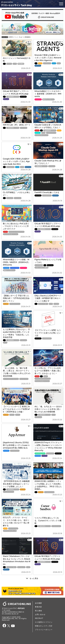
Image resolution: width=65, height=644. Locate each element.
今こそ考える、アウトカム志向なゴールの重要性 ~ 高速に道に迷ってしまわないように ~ (48, 371)
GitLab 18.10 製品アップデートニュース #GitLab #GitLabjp (48, 225)
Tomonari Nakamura (16, 232)
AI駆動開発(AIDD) (13, 97)
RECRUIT (39, 618)
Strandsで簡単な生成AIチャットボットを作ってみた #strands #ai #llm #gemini (48, 58)
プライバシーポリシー (44, 630)
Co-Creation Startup (11, 379)
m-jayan (52, 166)
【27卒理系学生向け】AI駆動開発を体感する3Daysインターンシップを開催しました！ (16, 484)
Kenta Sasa (24, 379)
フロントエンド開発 (41, 268)
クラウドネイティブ (41, 135)
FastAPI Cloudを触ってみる (47, 192)
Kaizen (38, 133)
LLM (15, 64)
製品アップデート (48, 99)
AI (4, 64)
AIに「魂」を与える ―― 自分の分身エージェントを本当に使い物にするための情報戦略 (48, 409)
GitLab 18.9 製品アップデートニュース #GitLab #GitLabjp (47, 558)
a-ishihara (39, 265)
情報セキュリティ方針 (44, 626)
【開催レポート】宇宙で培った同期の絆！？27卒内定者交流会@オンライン (16, 298)
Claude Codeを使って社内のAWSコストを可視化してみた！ (48, 126)
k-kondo (23, 340)
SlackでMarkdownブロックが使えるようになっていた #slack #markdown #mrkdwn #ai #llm (17, 560)
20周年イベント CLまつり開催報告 (16, 37)
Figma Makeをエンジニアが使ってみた (48, 261)
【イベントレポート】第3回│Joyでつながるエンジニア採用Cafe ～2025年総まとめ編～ (16, 409)
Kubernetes (15, 268)
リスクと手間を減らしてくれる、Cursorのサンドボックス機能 (48, 521)
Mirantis (38, 99)
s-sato (56, 304)
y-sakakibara (51, 133)
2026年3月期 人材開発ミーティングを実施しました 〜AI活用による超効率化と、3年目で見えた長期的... (48, 485)
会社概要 (38, 603)
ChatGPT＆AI (43, 304)
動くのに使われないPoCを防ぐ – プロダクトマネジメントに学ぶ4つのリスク (16, 226)
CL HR (6, 304)
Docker (6, 268)
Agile (37, 130)
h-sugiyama (47, 195)
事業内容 (38, 607)
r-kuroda (24, 128)
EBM (46, 376)
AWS (40, 63)
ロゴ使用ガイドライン (44, 622)
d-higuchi (47, 63)
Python (38, 66)
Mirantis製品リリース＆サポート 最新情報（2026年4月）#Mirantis (48, 94)
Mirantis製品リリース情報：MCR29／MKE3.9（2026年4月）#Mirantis (17, 262)
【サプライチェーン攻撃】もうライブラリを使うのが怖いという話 (48, 333)
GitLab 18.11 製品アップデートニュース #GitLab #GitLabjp (16, 92)
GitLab (6, 99)
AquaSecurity (40, 453)
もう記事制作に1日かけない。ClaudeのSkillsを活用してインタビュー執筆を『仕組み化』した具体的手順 (16, 333)
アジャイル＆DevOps (11, 234)
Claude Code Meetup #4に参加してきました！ (48, 162)
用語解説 (21, 64)
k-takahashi (47, 338)
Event (12, 415)
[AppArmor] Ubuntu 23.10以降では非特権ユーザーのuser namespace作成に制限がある (16, 445)
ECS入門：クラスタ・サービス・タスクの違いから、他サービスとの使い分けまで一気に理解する (16, 521)
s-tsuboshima (15, 304)
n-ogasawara (49, 492)
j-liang (9, 64)
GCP (54, 63)
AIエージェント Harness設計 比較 (17, 59)
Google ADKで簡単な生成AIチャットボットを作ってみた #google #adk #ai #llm (16, 161)
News (18, 415)
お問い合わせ (40, 614)
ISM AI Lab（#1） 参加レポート (17, 125)
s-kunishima (13, 528)
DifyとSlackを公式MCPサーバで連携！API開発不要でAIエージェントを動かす (48, 298)
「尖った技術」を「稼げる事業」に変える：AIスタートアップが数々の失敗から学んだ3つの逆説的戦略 (17, 372)
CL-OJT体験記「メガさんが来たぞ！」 (17, 194)
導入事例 (38, 611)
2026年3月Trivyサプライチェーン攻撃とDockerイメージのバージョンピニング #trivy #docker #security (48, 446)
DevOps (23, 97)
